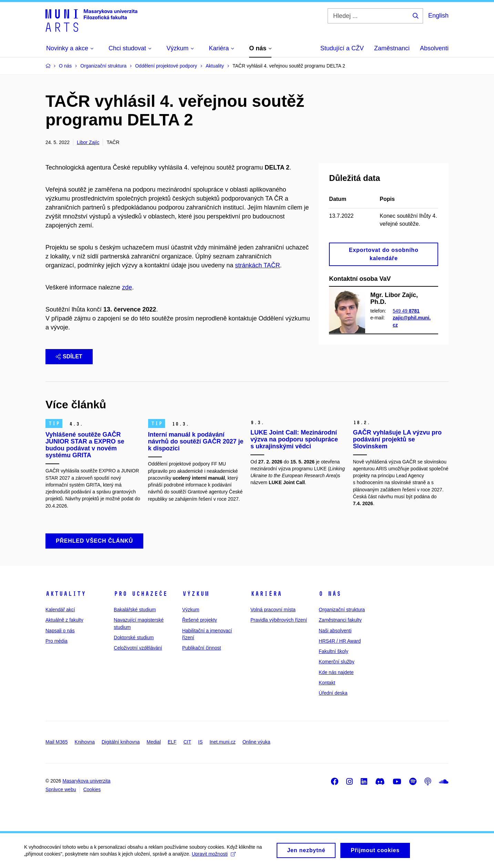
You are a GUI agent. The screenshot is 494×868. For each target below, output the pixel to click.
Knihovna (85, 742)
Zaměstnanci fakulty (340, 620)
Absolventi (434, 48)
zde (127, 287)
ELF (172, 742)
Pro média (56, 641)
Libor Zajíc (88, 142)
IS (200, 742)
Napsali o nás (60, 631)
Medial (154, 742)
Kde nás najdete (336, 672)
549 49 (406, 311)
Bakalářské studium (135, 610)
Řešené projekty (200, 620)
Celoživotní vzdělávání (138, 648)
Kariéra (266, 594)
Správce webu (61, 789)
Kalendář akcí (60, 610)
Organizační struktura (342, 610)
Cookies (92, 789)
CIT (187, 742)
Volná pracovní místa (273, 610)
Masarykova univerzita (86, 781)
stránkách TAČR (257, 265)
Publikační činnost (202, 648)
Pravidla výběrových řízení (279, 620)
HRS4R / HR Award (340, 641)
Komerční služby (336, 662)
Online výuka (256, 742)
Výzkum (196, 594)
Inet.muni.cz (222, 742)
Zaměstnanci (392, 48)
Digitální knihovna (121, 742)
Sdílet (69, 356)
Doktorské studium (134, 637)
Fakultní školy (333, 651)
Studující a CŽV (342, 48)
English (438, 16)
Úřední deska (333, 693)
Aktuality (66, 594)
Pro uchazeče (141, 594)
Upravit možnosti (214, 856)
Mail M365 (57, 742)
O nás (330, 594)
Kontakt (327, 683)
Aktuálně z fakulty (64, 620)
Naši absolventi (335, 631)
